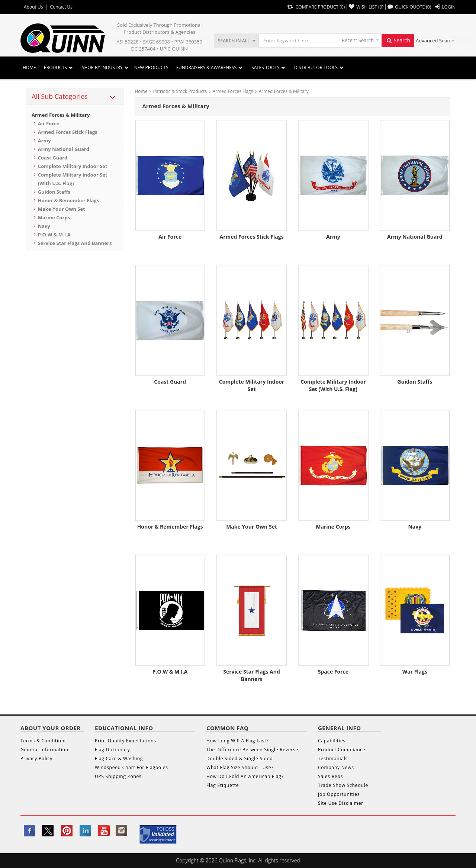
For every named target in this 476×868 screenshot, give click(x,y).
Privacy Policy (36, 759)
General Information (44, 750)
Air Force (49, 123)
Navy (44, 226)
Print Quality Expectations (126, 741)
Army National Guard (64, 149)
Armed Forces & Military (61, 115)
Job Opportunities (339, 794)
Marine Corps (54, 217)
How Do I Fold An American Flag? (245, 776)
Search (398, 40)
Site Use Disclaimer (341, 803)
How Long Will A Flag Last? (237, 741)
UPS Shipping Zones (118, 776)
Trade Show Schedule (343, 785)
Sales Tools (265, 67)
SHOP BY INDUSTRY (102, 67)
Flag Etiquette (223, 785)
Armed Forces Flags (233, 91)
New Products (151, 67)
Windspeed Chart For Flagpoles (131, 767)
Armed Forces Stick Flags (68, 132)
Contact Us (61, 7)
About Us (33, 7)
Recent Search (358, 40)
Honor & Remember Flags (68, 200)
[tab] (75, 97)
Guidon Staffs (54, 192)
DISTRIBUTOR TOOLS (316, 67)
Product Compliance (342, 750)
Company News (336, 767)
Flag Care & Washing (119, 759)
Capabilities (332, 741)
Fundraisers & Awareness (206, 67)
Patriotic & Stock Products (180, 91)
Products (55, 67)
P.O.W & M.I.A (54, 235)
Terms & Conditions (44, 741)
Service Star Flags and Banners (75, 243)
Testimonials (333, 759)
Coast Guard (53, 158)
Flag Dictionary (112, 750)
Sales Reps (330, 776)
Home (29, 67)
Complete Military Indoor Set (73, 166)
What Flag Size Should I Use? (240, 767)
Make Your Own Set (62, 209)
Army (44, 141)
